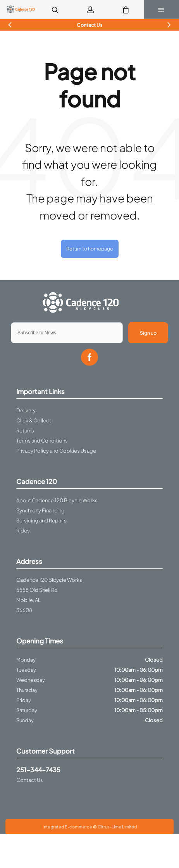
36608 (24, 610)
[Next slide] (169, 25)
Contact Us (30, 780)
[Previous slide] (10, 25)
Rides (23, 531)
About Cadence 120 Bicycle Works (57, 500)
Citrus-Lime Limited (117, 827)
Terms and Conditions (42, 441)
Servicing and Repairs (41, 520)
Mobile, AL (28, 600)
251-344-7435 (38, 770)
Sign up (148, 333)
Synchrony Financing (40, 510)
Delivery (26, 410)
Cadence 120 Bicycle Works (49, 580)
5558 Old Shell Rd (37, 590)
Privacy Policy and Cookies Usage (56, 451)
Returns (25, 431)
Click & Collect (34, 420)
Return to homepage (90, 249)
